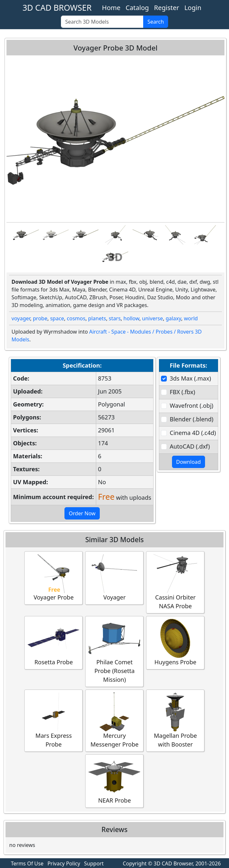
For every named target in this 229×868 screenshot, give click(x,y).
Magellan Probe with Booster (175, 720)
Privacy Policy (64, 863)
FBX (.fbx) (182, 392)
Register (167, 8)
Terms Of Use (27, 863)
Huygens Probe (175, 642)
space (57, 318)
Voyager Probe (53, 578)
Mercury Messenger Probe (114, 720)
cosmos (76, 318)
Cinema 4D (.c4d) (193, 433)
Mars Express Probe (53, 720)
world (191, 318)
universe (153, 318)
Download (189, 462)
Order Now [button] (82, 513)
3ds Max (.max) (190, 378)
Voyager (114, 578)
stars (115, 318)
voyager (21, 318)
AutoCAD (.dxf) (190, 446)
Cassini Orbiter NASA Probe (175, 582)
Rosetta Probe (53, 642)
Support (94, 863)
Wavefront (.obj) (191, 405)
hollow (131, 318)
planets (97, 318)
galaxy (173, 318)
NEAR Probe (114, 781)
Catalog (137, 8)
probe (40, 318)
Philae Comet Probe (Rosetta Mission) (114, 651)
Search (156, 22)
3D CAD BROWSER (57, 7)
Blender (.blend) (192, 419)
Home (111, 8)
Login (193, 8)
